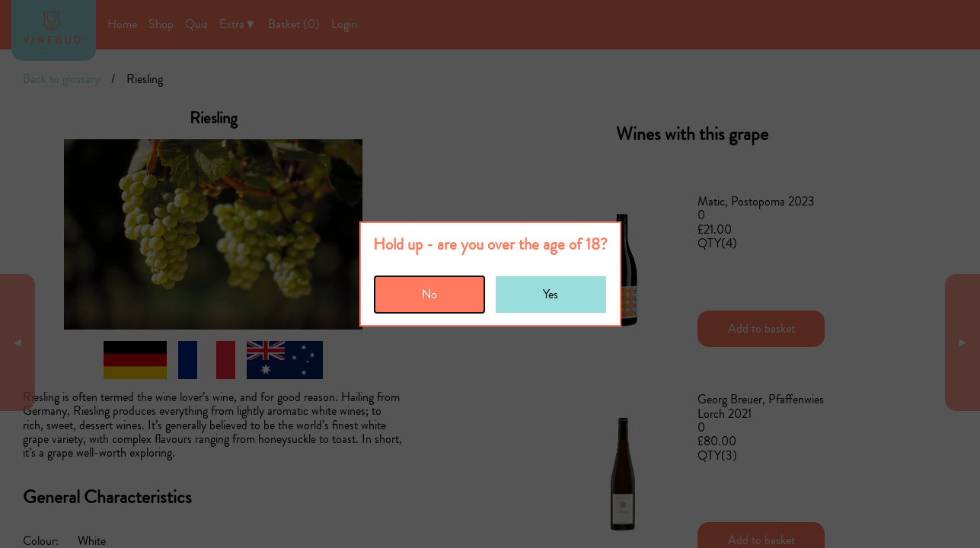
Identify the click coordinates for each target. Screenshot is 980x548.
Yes (551, 294)
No (429, 294)
